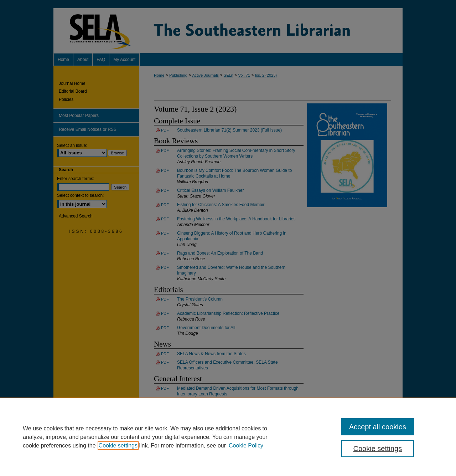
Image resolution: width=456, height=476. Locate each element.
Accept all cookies (378, 427)
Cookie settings (118, 446)
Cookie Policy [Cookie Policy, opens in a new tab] (246, 446)
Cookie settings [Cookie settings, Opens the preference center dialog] (378, 449)
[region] (228, 437)
